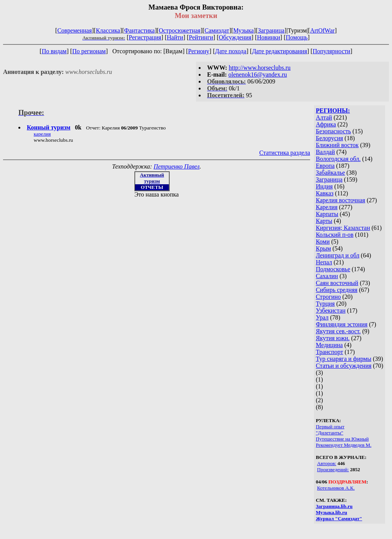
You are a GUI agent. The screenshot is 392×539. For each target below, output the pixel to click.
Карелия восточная (341, 200)
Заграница (271, 30)
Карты (324, 221)
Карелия (327, 207)
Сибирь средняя (337, 290)
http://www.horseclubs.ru (260, 68)
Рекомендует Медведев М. (344, 445)
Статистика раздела (285, 153)
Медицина (329, 345)
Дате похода (230, 51)
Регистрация (145, 37)
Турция (325, 304)
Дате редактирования (279, 51)
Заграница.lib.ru (334, 506)
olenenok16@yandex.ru (258, 75)
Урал (322, 317)
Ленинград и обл (338, 255)
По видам (54, 51)
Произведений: (333, 469)
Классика (108, 30)
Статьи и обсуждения (344, 366)
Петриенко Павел (176, 166)
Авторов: (327, 463)
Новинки (269, 37)
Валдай (325, 152)
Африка (326, 124)
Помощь (297, 37)
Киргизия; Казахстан (343, 228)
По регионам (89, 51)
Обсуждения (235, 37)
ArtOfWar (322, 30)
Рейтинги (201, 37)
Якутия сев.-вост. (338, 331)
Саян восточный (337, 283)
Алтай (324, 117)
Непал (324, 262)
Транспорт (329, 352)
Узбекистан (331, 310)
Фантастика (139, 30)
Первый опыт (330, 427)
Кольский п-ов (335, 235)
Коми (323, 242)
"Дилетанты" (330, 433)
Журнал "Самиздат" (339, 519)
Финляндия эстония (342, 324)
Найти (175, 37)
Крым (323, 248)
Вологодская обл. (338, 159)
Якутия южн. (333, 338)
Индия (324, 186)
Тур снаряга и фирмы (344, 359)
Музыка (243, 30)
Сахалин (327, 276)
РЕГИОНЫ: (333, 111)
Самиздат (217, 30)
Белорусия (329, 138)
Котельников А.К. (336, 488)
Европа (325, 166)
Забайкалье (330, 173)
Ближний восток (337, 145)
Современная (75, 30)
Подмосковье (333, 269)
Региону (198, 51)
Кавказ (325, 193)
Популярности (332, 51)
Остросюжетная (180, 30)
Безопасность (333, 131)
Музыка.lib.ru (332, 512)
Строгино (328, 297)
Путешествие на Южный (342, 439)
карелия (42, 134)
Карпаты (327, 214)
